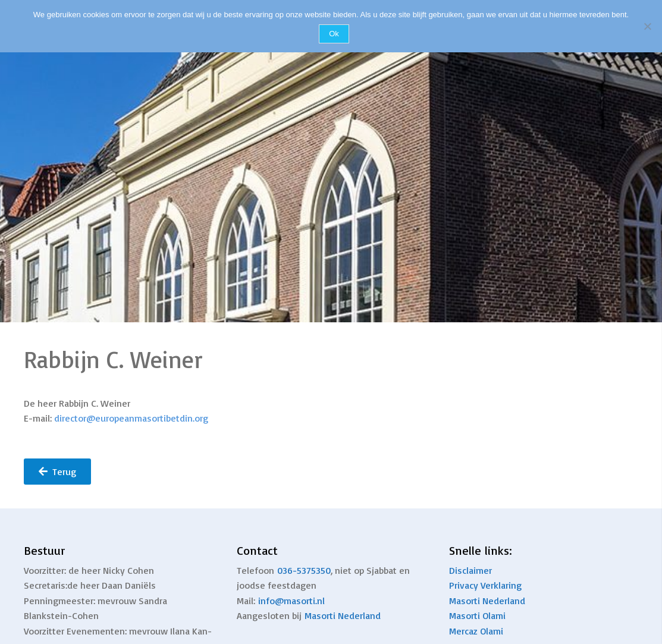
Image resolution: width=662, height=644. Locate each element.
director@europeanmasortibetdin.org (131, 418)
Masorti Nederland (343, 615)
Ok (334, 34)
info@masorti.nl (291, 601)
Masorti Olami (477, 615)
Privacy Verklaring (485, 585)
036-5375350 (304, 570)
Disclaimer (470, 570)
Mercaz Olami (476, 631)
